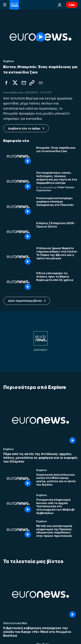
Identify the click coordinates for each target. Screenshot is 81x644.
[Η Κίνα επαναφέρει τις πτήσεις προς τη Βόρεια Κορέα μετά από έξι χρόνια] (57, 282)
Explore (9, 449)
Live (72, 5)
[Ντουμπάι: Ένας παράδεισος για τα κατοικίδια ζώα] (57, 156)
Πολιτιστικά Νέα (15, 623)
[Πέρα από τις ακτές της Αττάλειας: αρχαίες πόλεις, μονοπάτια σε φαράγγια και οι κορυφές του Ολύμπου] (40, 458)
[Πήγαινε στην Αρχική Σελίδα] (14, 5)
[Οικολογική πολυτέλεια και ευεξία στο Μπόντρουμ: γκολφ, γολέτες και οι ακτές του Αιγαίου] (57, 481)
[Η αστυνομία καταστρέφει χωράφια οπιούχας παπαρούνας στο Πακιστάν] (57, 207)
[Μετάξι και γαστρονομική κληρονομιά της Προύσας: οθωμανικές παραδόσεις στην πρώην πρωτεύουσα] (57, 532)
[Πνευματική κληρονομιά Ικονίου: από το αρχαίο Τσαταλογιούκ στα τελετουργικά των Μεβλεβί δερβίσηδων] (57, 506)
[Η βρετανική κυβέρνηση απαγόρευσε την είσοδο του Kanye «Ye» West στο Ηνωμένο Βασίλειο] (40, 632)
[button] (27, 301)
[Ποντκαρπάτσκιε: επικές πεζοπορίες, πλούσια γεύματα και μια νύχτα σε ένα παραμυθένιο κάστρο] (57, 181)
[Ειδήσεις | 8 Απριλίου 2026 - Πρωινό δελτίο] (57, 232)
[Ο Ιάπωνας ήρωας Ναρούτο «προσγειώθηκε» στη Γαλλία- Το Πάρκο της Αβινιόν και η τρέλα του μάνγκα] (57, 257)
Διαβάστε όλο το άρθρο (24, 128)
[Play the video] (40, 37)
